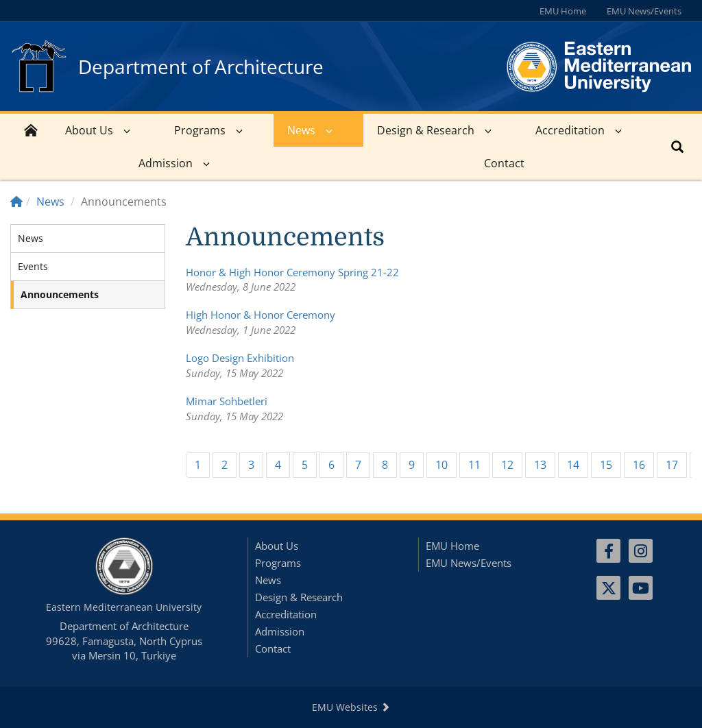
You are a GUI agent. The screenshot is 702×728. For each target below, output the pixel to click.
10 (441, 465)
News (301, 130)
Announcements (60, 294)
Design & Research (426, 130)
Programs (200, 130)
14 (573, 465)
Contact (504, 163)
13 (540, 465)
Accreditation (570, 130)
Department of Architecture (201, 66)
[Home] (16, 202)
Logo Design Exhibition (240, 358)
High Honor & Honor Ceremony (261, 315)
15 (606, 465)
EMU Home (563, 11)
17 (672, 465)
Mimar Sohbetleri (227, 401)
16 (639, 465)
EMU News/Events (644, 11)
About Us (89, 130)
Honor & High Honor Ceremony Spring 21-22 (292, 272)
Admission (166, 163)
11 (474, 465)
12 (507, 465)
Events (33, 266)
